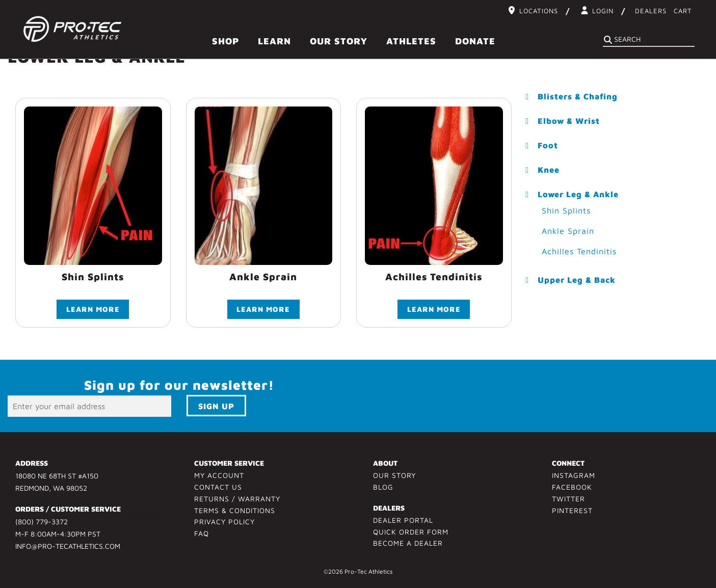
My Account (219, 477)
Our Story (339, 41)
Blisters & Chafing (578, 96)
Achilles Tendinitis (579, 251)
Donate (475, 41)
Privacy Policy (224, 524)
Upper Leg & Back (577, 280)
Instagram (574, 477)
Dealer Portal (403, 522)
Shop (226, 41)
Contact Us (218, 488)
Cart (683, 11)
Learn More (93, 310)
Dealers (651, 11)
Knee (549, 170)
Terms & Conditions (235, 512)
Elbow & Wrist (569, 121)
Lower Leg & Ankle (578, 194)
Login (603, 11)
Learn (274, 41)
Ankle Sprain (568, 231)
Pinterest (572, 512)
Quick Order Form (411, 533)
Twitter (568, 500)
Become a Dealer (408, 545)
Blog (383, 488)
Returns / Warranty (237, 500)
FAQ (202, 535)
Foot (548, 145)
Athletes (411, 41)
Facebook (572, 488)
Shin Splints (566, 210)
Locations (539, 11)
